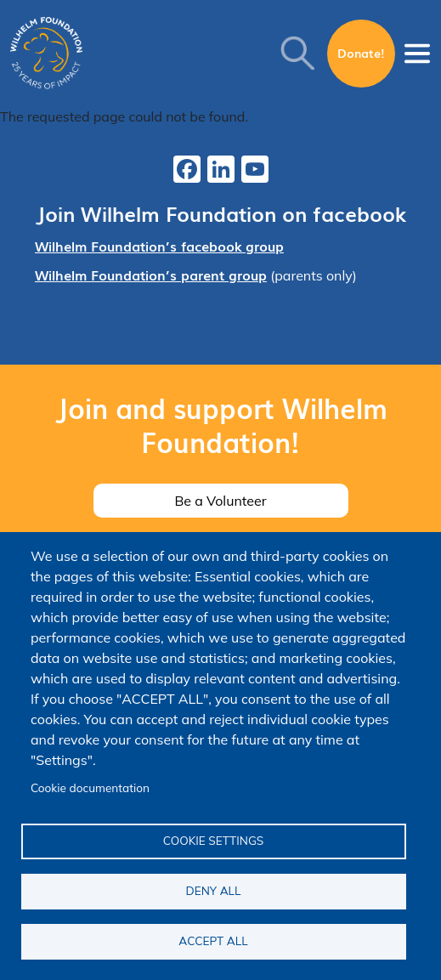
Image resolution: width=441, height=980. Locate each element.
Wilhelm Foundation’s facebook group (159, 246)
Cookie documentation (90, 787)
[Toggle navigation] (417, 54)
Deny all (214, 890)
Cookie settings (214, 840)
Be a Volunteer (220, 501)
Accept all (213, 940)
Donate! (361, 53)
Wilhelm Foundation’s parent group (151, 275)
